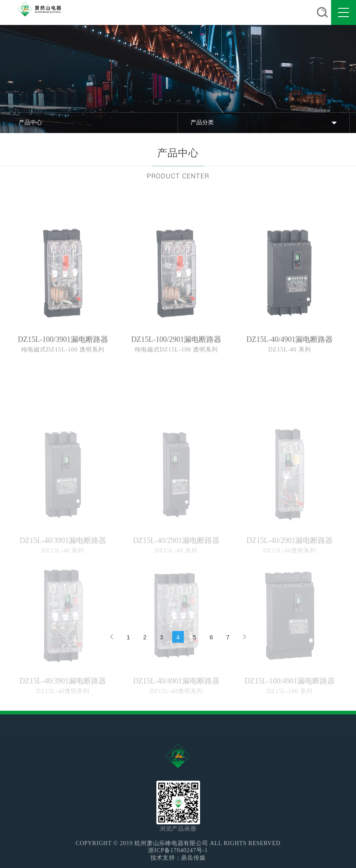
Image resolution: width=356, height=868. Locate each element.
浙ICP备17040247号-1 (178, 851)
